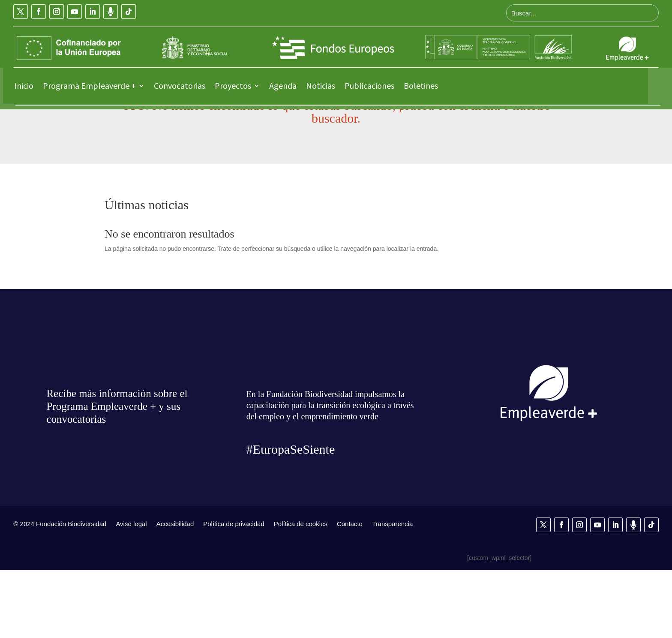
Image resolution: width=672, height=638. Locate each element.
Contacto (350, 591)
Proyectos (233, 86)
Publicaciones (369, 86)
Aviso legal (131, 591)
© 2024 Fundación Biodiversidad (60, 591)
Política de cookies (301, 591)
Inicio (24, 86)
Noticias (321, 86)
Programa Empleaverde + (89, 86)
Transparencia (392, 591)
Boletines (421, 86)
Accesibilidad (175, 591)
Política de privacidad (234, 591)
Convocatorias (180, 86)
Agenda (283, 86)
